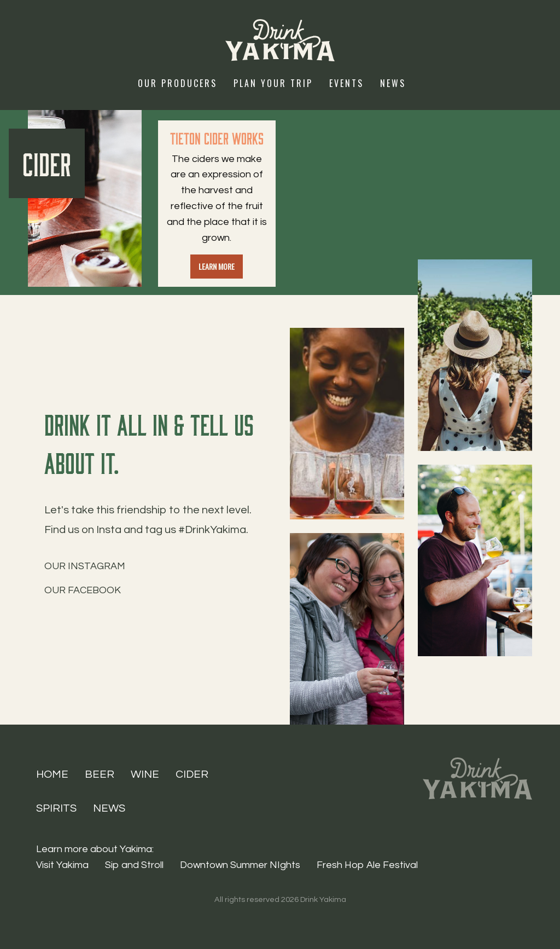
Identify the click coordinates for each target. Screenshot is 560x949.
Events (346, 83)
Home (52, 774)
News (393, 83)
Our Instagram (85, 566)
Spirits (56, 808)
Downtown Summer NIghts (240, 865)
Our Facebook (83, 590)
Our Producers (177, 83)
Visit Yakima (62, 865)
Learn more (217, 266)
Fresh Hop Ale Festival (367, 865)
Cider (192, 774)
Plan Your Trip (273, 83)
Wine (145, 774)
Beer (100, 774)
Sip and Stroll (134, 865)
